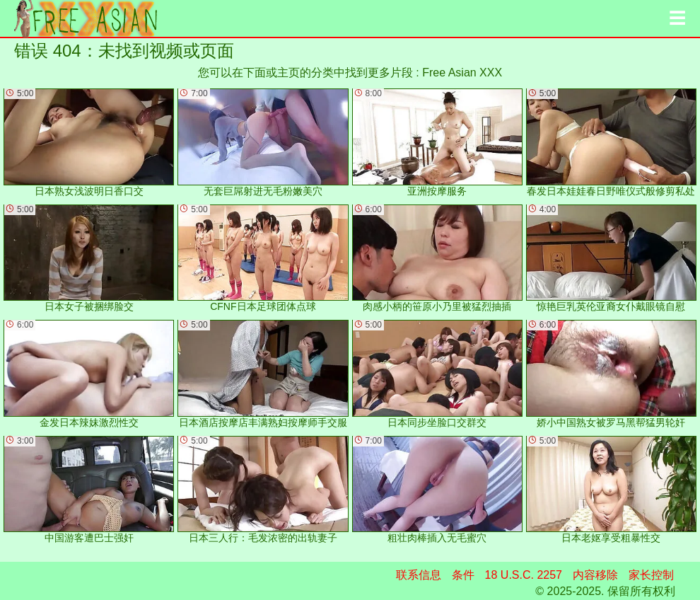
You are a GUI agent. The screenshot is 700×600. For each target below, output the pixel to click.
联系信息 (419, 575)
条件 (463, 575)
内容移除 (595, 575)
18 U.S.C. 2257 (524, 575)
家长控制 (651, 575)
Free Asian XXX (462, 73)
